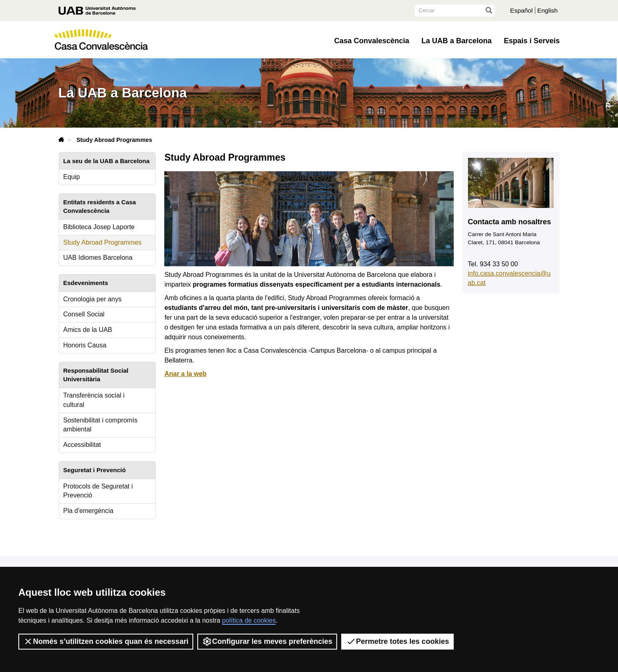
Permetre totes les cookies (397, 641)
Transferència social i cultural (94, 400)
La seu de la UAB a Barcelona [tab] (106, 161)
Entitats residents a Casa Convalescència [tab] (99, 206)
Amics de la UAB (88, 330)
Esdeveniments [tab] (86, 283)
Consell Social (84, 314)
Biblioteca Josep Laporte (99, 227)
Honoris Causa (85, 345)
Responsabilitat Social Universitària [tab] (96, 375)
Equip (72, 177)
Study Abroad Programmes (102, 242)
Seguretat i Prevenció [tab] (94, 470)
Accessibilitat (82, 445)
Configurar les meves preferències (267, 641)
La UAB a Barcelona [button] (457, 41)
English (547, 10)
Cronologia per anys (92, 299)
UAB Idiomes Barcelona (98, 258)
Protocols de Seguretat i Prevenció (98, 491)
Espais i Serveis (532, 41)
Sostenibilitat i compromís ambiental (100, 425)
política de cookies (249, 620)
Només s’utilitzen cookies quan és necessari (106, 641)
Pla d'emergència (88, 511)
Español (520, 10)
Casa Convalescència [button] (372, 41)
